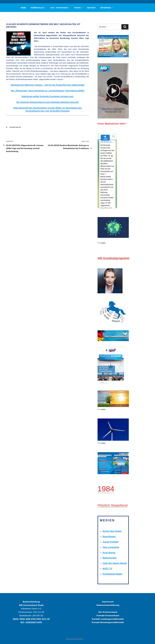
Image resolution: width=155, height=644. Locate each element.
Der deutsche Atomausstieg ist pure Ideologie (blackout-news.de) (47, 102)
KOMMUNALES (39, 8)
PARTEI (79, 8)
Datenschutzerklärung (108, 605)
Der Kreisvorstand (108, 612)
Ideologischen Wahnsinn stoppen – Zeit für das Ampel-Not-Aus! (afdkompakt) (48, 85)
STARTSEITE (15, 127)
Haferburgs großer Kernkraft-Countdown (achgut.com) (47, 96)
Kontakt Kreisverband (108, 616)
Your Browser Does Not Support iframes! (107, 171)
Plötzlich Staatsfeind (113, 505)
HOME (23, 8)
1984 (106, 489)
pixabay (103, 243)
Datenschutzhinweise (75, 638)
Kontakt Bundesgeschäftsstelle (108, 622)
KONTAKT (91, 8)
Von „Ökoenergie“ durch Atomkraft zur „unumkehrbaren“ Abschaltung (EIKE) (48, 91)
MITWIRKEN (107, 8)
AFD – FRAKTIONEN (60, 8)
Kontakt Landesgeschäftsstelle (108, 619)
